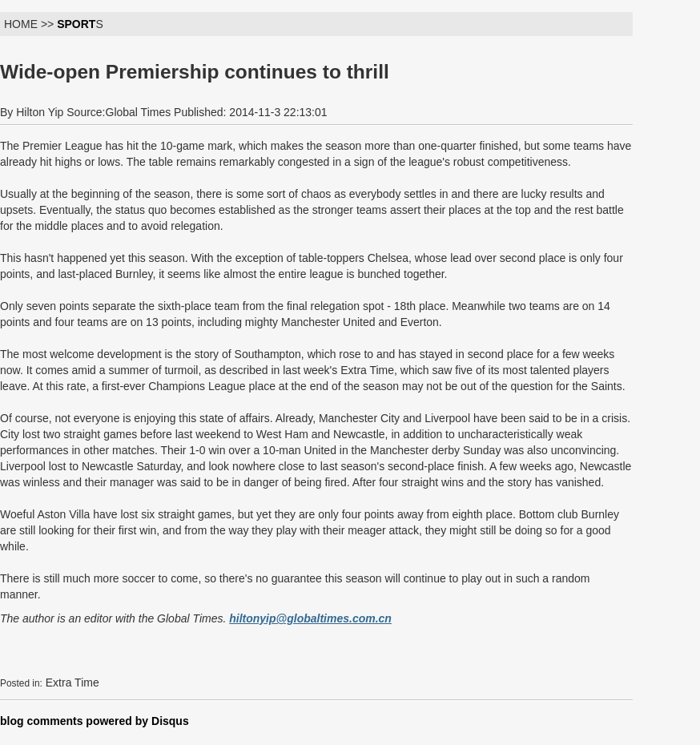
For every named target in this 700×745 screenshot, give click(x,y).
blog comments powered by (95, 721)
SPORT (76, 24)
